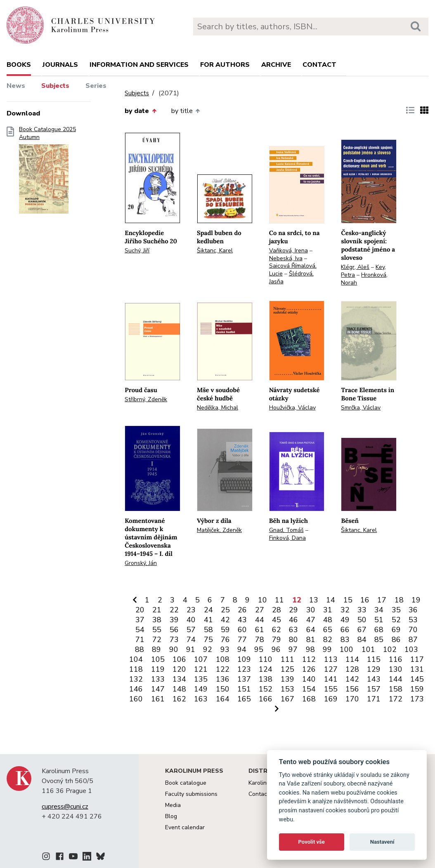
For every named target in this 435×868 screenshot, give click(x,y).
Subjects (55, 86)
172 (396, 699)
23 (191, 610)
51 (379, 620)
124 (266, 669)
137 (244, 679)
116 (396, 659)
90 (174, 649)
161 (158, 699)
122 (223, 669)
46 (293, 620)
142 (352, 679)
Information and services (139, 65)
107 (201, 659)
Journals (60, 65)
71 (140, 640)
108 (223, 659)
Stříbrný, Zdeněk (146, 399)
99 (327, 649)
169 (331, 699)
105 (158, 659)
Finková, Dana (287, 538)
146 (136, 689)
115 (374, 659)
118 (136, 669)
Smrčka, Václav (361, 408)
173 (417, 699)
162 (179, 699)
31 (328, 610)
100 (346, 649)
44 (260, 620)
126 (309, 669)
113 (331, 659)
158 (396, 689)
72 (157, 640)
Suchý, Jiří (137, 251)
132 (136, 679)
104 (136, 659)
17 (382, 600)
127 (331, 669)
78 (260, 640)
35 (396, 610)
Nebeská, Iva (286, 258)
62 (277, 630)
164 (223, 699)
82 (328, 640)
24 (208, 610)
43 (242, 620)
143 (374, 679)
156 (352, 689)
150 (223, 689)
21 (157, 610)
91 (191, 649)
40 (191, 620)
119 (158, 669)
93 (225, 649)
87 (413, 640)
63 (293, 630)
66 (345, 630)
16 (365, 600)
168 (309, 699)
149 (201, 689)
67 (362, 630)
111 (287, 659)
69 (396, 630)
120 (179, 669)
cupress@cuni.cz (65, 807)
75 (208, 640)
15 (348, 600)
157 (374, 689)
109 (244, 659)
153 (287, 689)
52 (396, 620)
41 (208, 620)
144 (396, 679)
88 (139, 649)
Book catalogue (186, 783)
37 (140, 620)
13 (314, 600)
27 (260, 610)
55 (157, 630)
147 (158, 689)
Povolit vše (312, 842)
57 (191, 630)
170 (352, 699)
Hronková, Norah (364, 279)
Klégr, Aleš (355, 267)
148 (179, 689)
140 (309, 679)
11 (279, 600)
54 (140, 630)
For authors (225, 65)
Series (96, 86)
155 (331, 689)
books (19, 65)
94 (242, 649)
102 (390, 649)
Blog (171, 816)
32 (345, 610)
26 (242, 610)
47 (311, 620)
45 (277, 620)
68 (379, 630)
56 (174, 630)
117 (417, 659)
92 (208, 649)
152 (266, 689)
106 (179, 659)
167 (287, 699)
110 (266, 659)
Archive (276, 65)
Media (173, 805)
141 (331, 679)
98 (310, 649)
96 (276, 649)
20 (140, 610)
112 (309, 659)
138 (266, 679)
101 (368, 649)
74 (191, 640)
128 (352, 669)
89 (156, 649)
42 (225, 620)
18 (399, 600)
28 (277, 610)
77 (242, 640)
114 (352, 659)
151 (244, 689)
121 (201, 669)
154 (309, 689)
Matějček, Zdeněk (219, 530)
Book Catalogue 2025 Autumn (47, 173)
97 (293, 649)
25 (225, 610)
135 (201, 679)
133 (158, 679)
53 (413, 620)
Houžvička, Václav (292, 408)
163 (201, 699)
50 (362, 620)
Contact (319, 65)
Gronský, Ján (141, 563)
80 (293, 640)
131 (417, 669)
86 (396, 640)
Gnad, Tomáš (286, 530)
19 (416, 600)
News (16, 86)
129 (374, 669)
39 (174, 620)
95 (259, 649)
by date (140, 111)
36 (413, 610)
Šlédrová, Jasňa (291, 278)
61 (260, 630)
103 (411, 649)
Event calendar (185, 827)
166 (266, 699)
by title (186, 111)
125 (287, 669)
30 (311, 610)
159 (417, 689)
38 (157, 620)
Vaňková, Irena (288, 251)
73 (174, 640)
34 (379, 610)
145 (417, 679)
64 (311, 630)
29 (293, 610)
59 (225, 630)
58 (208, 630)
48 (328, 620)
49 (345, 620)
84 (362, 640)
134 (179, 679)
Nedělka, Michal (217, 408)
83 (345, 640)
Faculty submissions (191, 794)
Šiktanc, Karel (215, 251)
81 (311, 640)
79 (277, 640)
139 (287, 679)
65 (328, 630)
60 (242, 630)
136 (223, 679)
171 (374, 699)
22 (174, 610)
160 (136, 699)
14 (331, 600)
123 (244, 669)
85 (379, 640)
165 (244, 699)
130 (396, 669)
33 (362, 610)
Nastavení (382, 842)
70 (413, 630)
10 (262, 600)
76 (225, 640)
